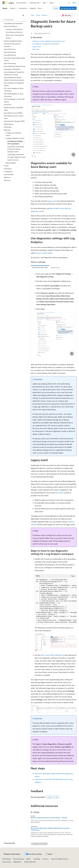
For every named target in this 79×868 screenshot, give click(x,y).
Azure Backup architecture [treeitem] (14, 32)
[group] (56, 601)
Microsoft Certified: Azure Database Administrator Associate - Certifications (51, 829)
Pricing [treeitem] (8, 38)
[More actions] (75, 15)
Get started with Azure (68, 8)
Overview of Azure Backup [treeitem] (14, 29)
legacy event (52, 201)
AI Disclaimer (7, 859)
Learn (33, 15)
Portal (56, 8)
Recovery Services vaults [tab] (40, 267)
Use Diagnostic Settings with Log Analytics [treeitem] (15, 142)
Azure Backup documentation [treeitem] (13, 23)
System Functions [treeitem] (13, 160)
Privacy (45, 859)
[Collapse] (23, 15)
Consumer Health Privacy (59, 859)
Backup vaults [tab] (55, 267)
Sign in (74, 3)
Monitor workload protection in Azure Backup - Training (49, 818)
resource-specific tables (44, 253)
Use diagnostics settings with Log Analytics (46, 44)
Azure (38, 15)
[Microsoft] (4, 3)
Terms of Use (7, 862)
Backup (44, 15)
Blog (28, 859)
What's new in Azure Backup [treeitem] (15, 35)
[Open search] (69, 3)
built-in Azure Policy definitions (52, 655)
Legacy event (37, 47)
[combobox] (14, 20)
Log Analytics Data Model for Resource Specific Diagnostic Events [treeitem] (16, 149)
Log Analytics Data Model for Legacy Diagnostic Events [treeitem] (17, 156)
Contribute (37, 859)
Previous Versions (19, 859)
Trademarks (17, 862)
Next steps (36, 49)
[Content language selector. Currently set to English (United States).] (12, 854)
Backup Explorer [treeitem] (11, 163)
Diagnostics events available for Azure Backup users (49, 41)
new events (59, 493)
